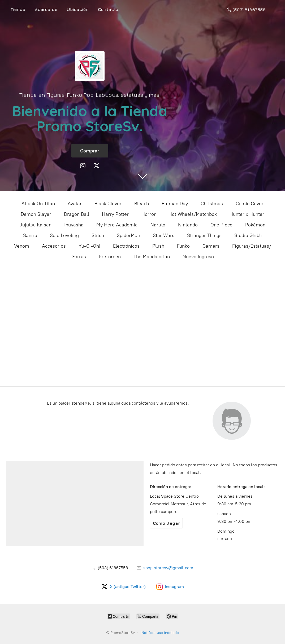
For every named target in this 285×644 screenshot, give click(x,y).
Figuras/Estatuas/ (252, 246)
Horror (149, 214)
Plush (158, 246)
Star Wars (164, 235)
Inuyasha (74, 225)
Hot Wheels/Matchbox (193, 214)
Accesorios (54, 246)
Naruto (158, 225)
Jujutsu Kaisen (36, 225)
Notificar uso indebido (160, 633)
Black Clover (108, 204)
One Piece (221, 225)
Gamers (211, 246)
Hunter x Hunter (247, 214)
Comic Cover (250, 204)
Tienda (18, 9)
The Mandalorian (152, 257)
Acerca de (46, 9)
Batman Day (175, 204)
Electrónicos (126, 246)
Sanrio (30, 235)
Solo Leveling (64, 235)
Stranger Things (204, 235)
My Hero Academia (117, 225)
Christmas (212, 204)
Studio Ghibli (248, 235)
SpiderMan (128, 235)
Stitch (98, 235)
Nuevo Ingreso (198, 257)
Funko (183, 246)
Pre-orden (110, 257)
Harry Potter (115, 214)
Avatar (75, 204)
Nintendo (188, 225)
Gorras (79, 257)
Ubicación (78, 9)
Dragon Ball (77, 214)
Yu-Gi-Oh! (89, 246)
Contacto (108, 9)
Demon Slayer (36, 214)
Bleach (142, 204)
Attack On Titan (38, 204)
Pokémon (255, 225)
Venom (22, 246)
